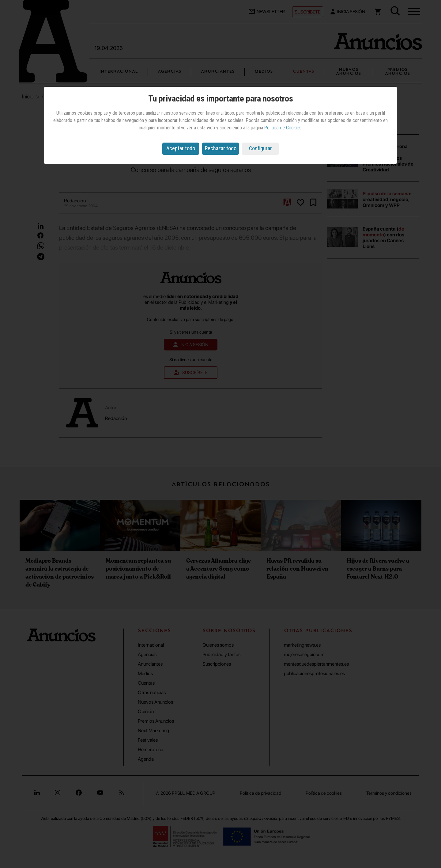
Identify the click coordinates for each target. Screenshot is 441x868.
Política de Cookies (283, 128)
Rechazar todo (221, 148)
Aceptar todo (181, 148)
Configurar (260, 148)
